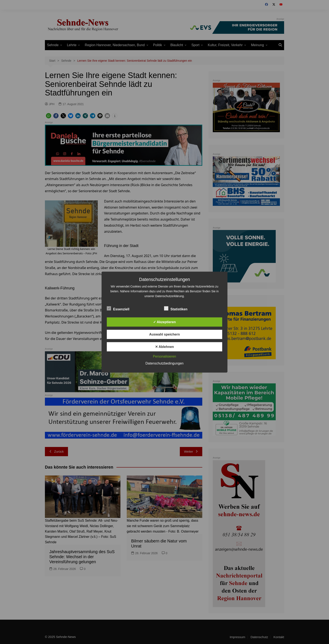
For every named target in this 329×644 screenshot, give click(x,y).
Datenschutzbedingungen (164, 363)
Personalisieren (164, 356)
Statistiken (176, 308)
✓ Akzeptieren (164, 322)
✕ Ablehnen (164, 347)
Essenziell (118, 308)
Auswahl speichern (164, 334)
